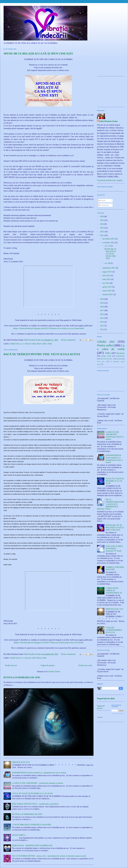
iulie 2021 (106, 275)
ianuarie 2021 (108, 294)
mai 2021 (106, 283)
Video (50, 344)
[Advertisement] (111, 62)
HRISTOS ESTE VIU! (21, 762)
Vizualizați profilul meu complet (110, 180)
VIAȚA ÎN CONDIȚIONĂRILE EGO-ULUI (114, 630)
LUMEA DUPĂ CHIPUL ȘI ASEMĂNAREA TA (114, 590)
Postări (102, 201)
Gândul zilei (15, 344)
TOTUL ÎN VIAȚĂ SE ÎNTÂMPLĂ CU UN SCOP (32, 793)
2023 (102, 228)
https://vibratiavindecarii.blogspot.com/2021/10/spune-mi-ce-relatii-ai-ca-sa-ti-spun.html (49, 328)
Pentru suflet (42, 344)
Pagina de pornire (48, 665)
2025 (102, 220)
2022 (102, 232)
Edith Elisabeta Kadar (108, 121)
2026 (102, 216)
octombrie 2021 (109, 242)
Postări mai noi (11, 665)
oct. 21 (108, 246)
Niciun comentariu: (69, 340)
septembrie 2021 (109, 268)
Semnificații (120, 356)
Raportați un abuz (106, 698)
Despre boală (106, 356)
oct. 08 (108, 263)
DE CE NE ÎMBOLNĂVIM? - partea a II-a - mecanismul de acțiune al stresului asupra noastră (49, 856)
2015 (102, 318)
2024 (102, 224)
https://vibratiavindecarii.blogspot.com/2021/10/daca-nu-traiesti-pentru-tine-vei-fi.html (49, 642)
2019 (102, 303)
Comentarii (104, 205)
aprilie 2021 (107, 287)
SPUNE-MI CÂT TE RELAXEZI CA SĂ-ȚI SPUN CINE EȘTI (115, 528)
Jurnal (119, 359)
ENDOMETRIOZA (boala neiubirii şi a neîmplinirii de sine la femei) (39, 773)
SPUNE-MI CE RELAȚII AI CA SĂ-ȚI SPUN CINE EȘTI (38, 54)
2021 (102, 235)
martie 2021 (107, 291)
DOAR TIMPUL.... (20, 835)
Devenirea (120, 353)
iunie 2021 (107, 279)
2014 (102, 322)
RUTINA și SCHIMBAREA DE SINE (22, 677)
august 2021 (107, 272)
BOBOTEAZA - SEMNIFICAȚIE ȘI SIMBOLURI (32, 845)
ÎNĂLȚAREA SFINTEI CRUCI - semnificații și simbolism (35, 804)
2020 (102, 299)
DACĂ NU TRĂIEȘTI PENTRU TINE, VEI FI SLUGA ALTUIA (42, 354)
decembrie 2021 (109, 239)
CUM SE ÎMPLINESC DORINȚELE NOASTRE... (32, 825)
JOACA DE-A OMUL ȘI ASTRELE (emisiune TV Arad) (114, 548)
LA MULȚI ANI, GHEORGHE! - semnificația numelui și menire (38, 783)
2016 (102, 314)
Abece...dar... (101, 361)
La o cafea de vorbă (28, 344)
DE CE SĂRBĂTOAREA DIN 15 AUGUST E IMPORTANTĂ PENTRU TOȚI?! (110, 504)
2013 (102, 326)
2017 (102, 310)
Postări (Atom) (54, 671)
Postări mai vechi (85, 665)
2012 (102, 329)
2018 (102, 307)
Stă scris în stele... (107, 359)
